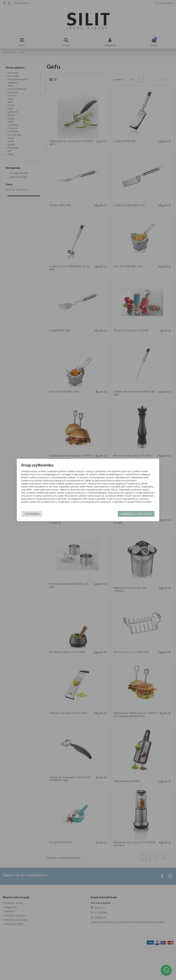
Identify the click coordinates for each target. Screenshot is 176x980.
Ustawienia (33, 514)
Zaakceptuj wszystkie (135, 514)
